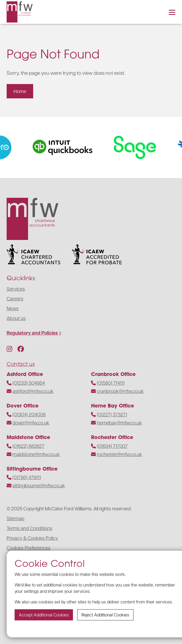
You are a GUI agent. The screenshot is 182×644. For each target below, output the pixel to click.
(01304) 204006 (29, 414)
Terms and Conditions (29, 528)
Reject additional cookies (105, 615)
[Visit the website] (68, 147)
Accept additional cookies (44, 615)
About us (16, 318)
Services (16, 289)
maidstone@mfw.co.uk (36, 454)
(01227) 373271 (112, 414)
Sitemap (16, 518)
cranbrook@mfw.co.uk (120, 391)
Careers (15, 298)
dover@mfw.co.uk (31, 422)
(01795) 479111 (27, 477)
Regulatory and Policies (32, 333)
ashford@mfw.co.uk (33, 391)
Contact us (21, 364)
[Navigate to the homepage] (20, 12)
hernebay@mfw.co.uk (119, 422)
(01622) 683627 (28, 446)
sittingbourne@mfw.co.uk (39, 485)
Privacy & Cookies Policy (32, 538)
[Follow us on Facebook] (21, 349)
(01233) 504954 (29, 383)
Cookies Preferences (29, 548)
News (13, 308)
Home (20, 91)
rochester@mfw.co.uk (120, 454)
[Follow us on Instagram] (9, 349)
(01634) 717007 (112, 446)
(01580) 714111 (111, 383)
